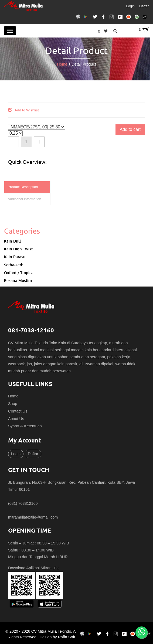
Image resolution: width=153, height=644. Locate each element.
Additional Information (25, 199)
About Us (16, 419)
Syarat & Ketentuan (25, 426)
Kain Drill (13, 241)
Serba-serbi (14, 265)
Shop (13, 404)
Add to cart (130, 129)
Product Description (23, 187)
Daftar (144, 6)
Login (130, 6)
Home (62, 64)
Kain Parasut (15, 257)
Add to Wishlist (23, 110)
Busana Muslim (18, 280)
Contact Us (18, 411)
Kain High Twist (18, 249)
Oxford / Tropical (19, 272)
